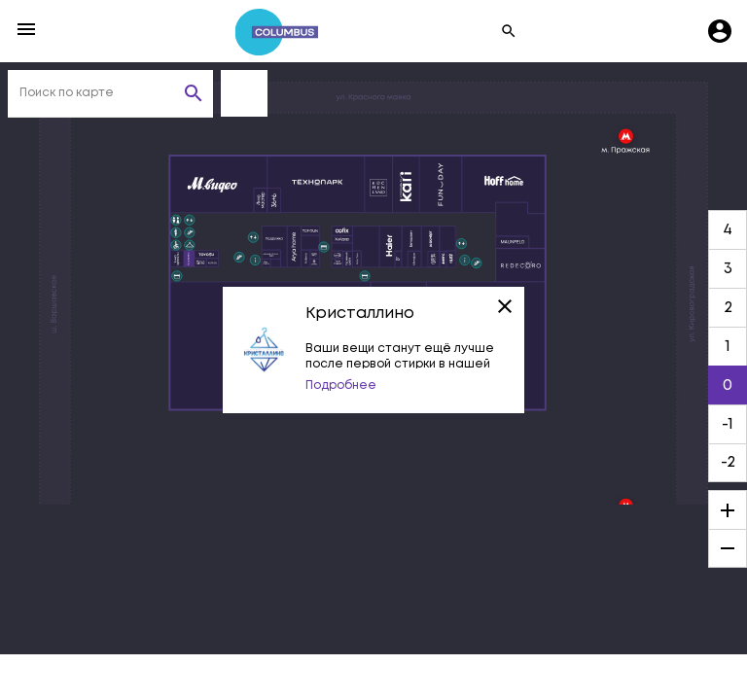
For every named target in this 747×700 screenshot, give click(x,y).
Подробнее (341, 385)
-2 (728, 462)
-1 (728, 424)
